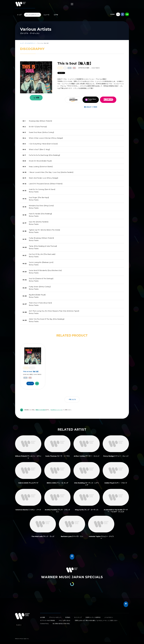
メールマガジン (109, 617)
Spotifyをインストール (56, 410)
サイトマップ (78, 617)
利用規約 (68, 617)
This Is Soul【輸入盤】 (31, 372)
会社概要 (43, 617)
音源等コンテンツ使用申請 (93, 617)
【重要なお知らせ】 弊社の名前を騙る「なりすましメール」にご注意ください (96, 620)
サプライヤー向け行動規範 (47, 620)
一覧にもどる (72, 399)
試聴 (36, 98)
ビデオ (56, 15)
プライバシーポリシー (55, 617)
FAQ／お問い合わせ (65, 620)
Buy (31, 383)
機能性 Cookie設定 (40, 410)
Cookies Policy (44, 624)
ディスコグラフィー (33, 15)
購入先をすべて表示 (91, 107)
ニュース (46, 15)
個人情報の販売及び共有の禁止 (61, 624)
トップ (19, 15)
